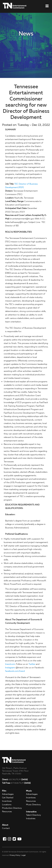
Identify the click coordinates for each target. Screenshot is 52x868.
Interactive (31, 812)
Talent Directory (33, 815)
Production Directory (12, 808)
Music (29, 791)
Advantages (8, 794)
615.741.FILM (15, 779)
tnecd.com (10, 664)
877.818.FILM (16, 783)
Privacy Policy (15, 855)
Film (4, 791)
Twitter (32, 664)
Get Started (8, 798)
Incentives (7, 801)
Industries (31, 818)
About (5, 825)
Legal (24, 855)
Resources (7, 811)
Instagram (10, 668)
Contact (6, 828)
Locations (7, 805)
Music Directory (33, 805)
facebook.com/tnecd (15, 671)
